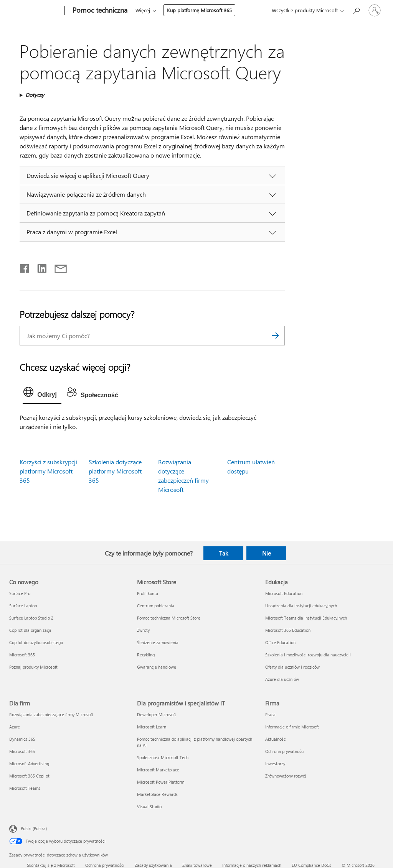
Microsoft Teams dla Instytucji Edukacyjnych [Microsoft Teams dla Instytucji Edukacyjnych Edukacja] (306, 618)
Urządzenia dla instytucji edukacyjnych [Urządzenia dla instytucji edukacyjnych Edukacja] (301, 606)
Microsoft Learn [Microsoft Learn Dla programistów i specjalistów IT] (152, 727)
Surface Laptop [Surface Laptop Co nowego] (23, 606)
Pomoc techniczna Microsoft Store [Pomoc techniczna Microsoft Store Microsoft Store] (169, 618)
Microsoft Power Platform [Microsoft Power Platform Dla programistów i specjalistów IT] (161, 782)
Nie (267, 553)
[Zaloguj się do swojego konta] (375, 10)
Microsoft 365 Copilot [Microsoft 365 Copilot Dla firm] (29, 776)
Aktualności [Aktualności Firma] (276, 739)
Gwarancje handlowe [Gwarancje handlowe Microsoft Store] (157, 667)
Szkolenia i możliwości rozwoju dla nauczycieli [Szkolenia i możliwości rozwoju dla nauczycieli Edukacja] (308, 655)
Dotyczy (35, 95)
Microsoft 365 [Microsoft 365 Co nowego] (22, 655)
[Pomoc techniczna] (99, 11)
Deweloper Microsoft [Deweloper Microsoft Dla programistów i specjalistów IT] (157, 714)
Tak (224, 553)
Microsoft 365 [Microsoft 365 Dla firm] (22, 751)
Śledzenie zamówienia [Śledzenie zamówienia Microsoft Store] (158, 642)
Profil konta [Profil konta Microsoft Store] (148, 593)
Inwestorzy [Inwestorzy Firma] (275, 764)
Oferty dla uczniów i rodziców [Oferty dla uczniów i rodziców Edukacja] (292, 667)
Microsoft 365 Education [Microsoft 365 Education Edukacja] (288, 630)
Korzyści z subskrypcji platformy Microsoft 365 (48, 471)
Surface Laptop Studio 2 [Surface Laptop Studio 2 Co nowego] (31, 618)
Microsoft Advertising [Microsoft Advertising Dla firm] (29, 764)
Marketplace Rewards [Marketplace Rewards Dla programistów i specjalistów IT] (157, 794)
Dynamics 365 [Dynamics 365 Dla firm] (22, 739)
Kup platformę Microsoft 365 (199, 10)
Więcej (143, 10)
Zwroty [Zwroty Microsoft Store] (143, 630)
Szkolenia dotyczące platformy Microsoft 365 (115, 471)
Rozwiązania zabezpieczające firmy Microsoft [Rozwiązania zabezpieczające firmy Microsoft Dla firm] (51, 714)
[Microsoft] (36, 11)
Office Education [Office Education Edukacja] (280, 642)
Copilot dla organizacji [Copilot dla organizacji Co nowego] (30, 630)
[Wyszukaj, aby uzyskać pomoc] (356, 10)
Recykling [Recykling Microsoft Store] (146, 655)
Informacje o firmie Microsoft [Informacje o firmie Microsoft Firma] (292, 727)
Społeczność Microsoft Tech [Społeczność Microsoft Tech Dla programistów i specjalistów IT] (163, 757)
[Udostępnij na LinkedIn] (39, 267)
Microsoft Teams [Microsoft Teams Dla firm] (25, 788)
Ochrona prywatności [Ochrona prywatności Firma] (285, 751)
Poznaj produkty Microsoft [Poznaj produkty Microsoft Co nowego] (33, 667)
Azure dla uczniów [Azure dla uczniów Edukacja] (282, 679)
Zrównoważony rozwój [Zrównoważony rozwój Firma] (286, 776)
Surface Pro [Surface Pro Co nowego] (20, 593)
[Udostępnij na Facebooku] (25, 267)
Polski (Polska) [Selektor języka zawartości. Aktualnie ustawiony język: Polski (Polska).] (34, 828)
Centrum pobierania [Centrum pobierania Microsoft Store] (156, 606)
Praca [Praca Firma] (270, 714)
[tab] (42, 394)
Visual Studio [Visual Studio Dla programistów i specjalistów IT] (149, 806)
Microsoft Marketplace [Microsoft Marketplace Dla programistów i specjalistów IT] (158, 770)
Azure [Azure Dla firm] (15, 727)
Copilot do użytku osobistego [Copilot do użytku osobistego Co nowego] (36, 642)
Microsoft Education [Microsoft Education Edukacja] (284, 593)
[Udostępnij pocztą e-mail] (57, 267)
